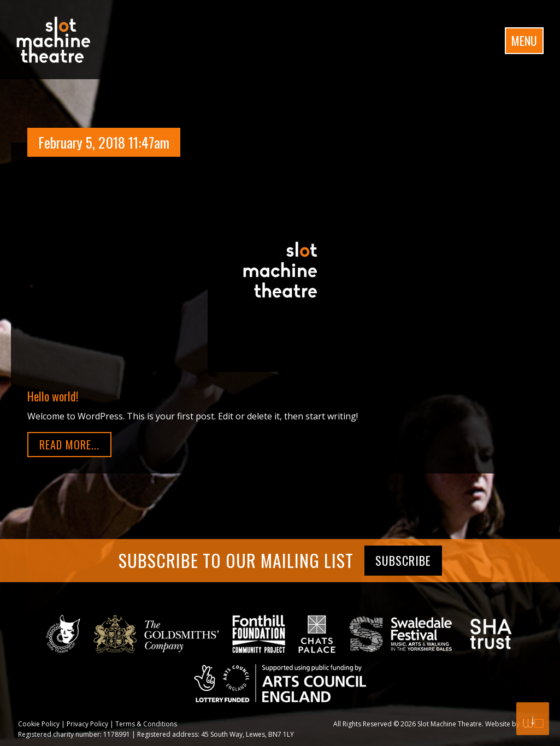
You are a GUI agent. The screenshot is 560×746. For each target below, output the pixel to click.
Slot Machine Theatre (450, 724)
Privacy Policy (87, 724)
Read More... (69, 445)
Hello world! (53, 396)
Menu (524, 40)
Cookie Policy (39, 724)
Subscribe (403, 560)
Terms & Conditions (146, 724)
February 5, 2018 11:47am (104, 142)
